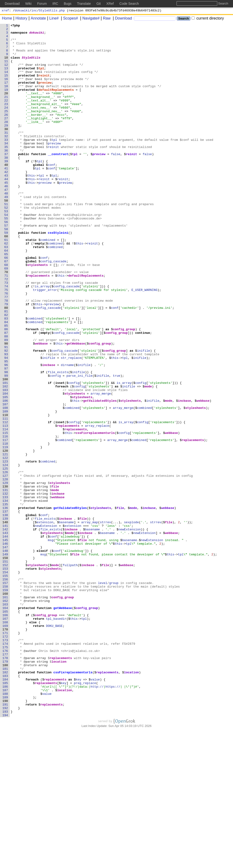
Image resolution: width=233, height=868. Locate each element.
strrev (106, 622)
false (116, 180)
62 (7, 288)
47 (7, 223)
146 (6, 648)
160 (6, 708)
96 (7, 433)
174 (6, 768)
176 (6, 777)
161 (6, 712)
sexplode (132, 622)
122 (6, 545)
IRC (55, 4)
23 (7, 120)
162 (6, 716)
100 (6, 451)
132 (6, 588)
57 (7, 266)
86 (7, 391)
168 (6, 742)
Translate (84, 4)
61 (7, 283)
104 (6, 468)
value (95, 811)
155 (6, 686)
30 (7, 150)
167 (6, 738)
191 (6, 841)
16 (7, 90)
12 (7, 73)
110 (6, 493)
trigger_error (45, 343)
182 (6, 802)
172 (6, 759)
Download (122, 19)
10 (7, 65)
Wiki (28, 4)
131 (6, 584)
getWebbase (76, 408)
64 (7, 296)
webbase (42, 408)
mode (148, 459)
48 (7, 228)
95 (7, 429)
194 (6, 854)
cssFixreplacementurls (95, 515)
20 (7, 107)
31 (7, 155)
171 (6, 755)
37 (7, 180)
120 (6, 536)
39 (7, 189)
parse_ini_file (79, 446)
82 (7, 373)
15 (7, 86)
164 (6, 725)
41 (7, 198)
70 (7, 322)
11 (7, 69)
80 (7, 365)
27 (7, 137)
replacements (39, 326)
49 (7, 232)
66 (7, 305)
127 (6, 566)
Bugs (68, 4)
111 (6, 498)
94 (7, 425)
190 (6, 837)
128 (6, 571)
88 (7, 399)
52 (7, 245)
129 (6, 575)
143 (6, 635)
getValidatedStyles (100, 476)
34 (7, 168)
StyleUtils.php (52, 11)
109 (6, 489)
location (59, 789)
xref (5, 11)
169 (6, 746)
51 (7, 240)
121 (6, 541)
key (79, 811)
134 (6, 596)
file (55, 579)
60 (7, 279)
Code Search (129, 4)
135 (6, 601)
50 (7, 236)
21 (7, 112)
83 (7, 378)
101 (6, 455)
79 (7, 360)
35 (7, 172)
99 (7, 446)
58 (7, 270)
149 (6, 661)
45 (7, 215)
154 (6, 682)
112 (6, 502)
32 (7, 159)
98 (7, 442)
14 (7, 82)
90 (7, 408)
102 (6, 459)
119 (6, 532)
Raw (105, 19)
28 (7, 142)
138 (6, 614)
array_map (90, 622)
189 (6, 832)
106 (6, 476)
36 (7, 176)
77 (7, 352)
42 (7, 202)
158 (6, 699)
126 (6, 562)
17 (7, 95)
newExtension (46, 626)
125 (6, 558)
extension (45, 622)
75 (7, 343)
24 (7, 125)
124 (6, 553)
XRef (110, 4)
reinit (44, 86)
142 (6, 631)
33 (7, 163)
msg (51, 644)
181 (6, 798)
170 (6, 751)
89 (7, 403)
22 (7, 116)
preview (45, 95)
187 (6, 824)
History (20, 19)
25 (7, 129)
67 (7, 309)
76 (7, 348)
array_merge (101, 468)
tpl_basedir (56, 738)
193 (6, 849)
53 (7, 249)
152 (6, 674)
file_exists (58, 442)
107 (6, 481)
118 (6, 528)
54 (7, 253)
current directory (208, 19)
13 (7, 77)
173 (6, 764)
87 (7, 395)
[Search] (155, 19)
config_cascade (53, 309)
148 (6, 656)
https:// (113, 819)
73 (7, 335)
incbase (49, 433)
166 (6, 734)
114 (6, 511)
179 (6, 789)
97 (7, 438)
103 (6, 463)
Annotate (37, 19)
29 (7, 146)
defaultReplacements (56, 103)
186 (6, 819)
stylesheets (38, 313)
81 (7, 369)
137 (6, 609)
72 (7, 330)
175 (6, 772)
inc (34, 11)
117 (6, 523)
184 (6, 811)
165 (6, 729)
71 (7, 326)
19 (7, 103)
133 (6, 592)
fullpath (70, 674)
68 (7, 313)
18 (7, 99)
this (31, 206)
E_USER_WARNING (144, 343)
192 (6, 845)
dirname (68, 433)
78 (7, 356)
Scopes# (69, 19)
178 (6, 785)
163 (6, 721)
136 (6, 605)
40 (7, 193)
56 (7, 262)
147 (6, 652)
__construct (58, 180)
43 (7, 206)
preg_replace (85, 815)
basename (66, 622)
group (114, 695)
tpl (41, 77)
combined (48, 283)
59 (7, 275)
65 (7, 300)
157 (6, 695)
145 (6, 644)
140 (6, 622)
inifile (144, 416)
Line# (52, 19)
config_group (124, 391)
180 (6, 794)
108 (6, 485)
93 (7, 421)
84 (7, 382)
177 (6, 781)
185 (6, 815)
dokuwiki (22, 11)
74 (7, 339)
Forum (42, 4)
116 (6, 519)
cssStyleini (58, 275)
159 (6, 704)
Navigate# (89, 19)
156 (6, 691)
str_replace (71, 425)
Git (99, 4)
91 (7, 412)
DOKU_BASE (55, 746)
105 (6, 472)
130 (6, 579)
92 (7, 416)
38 (7, 185)
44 (7, 210)
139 (6, 618)
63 (7, 292)
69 (7, 318)
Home (7, 19)
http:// (97, 819)
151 (6, 669)
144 (6, 639)
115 (6, 515)
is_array (42, 339)
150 (6, 665)
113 (6, 506)
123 (6, 549)
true (117, 446)
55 (7, 258)
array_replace (97, 506)
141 (6, 626)
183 (6, 807)
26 (7, 133)
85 (7, 386)
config (55, 446)
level (103, 695)
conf (52, 193)
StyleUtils (31, 65)
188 (6, 828)
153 (6, 678)
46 (7, 219)
